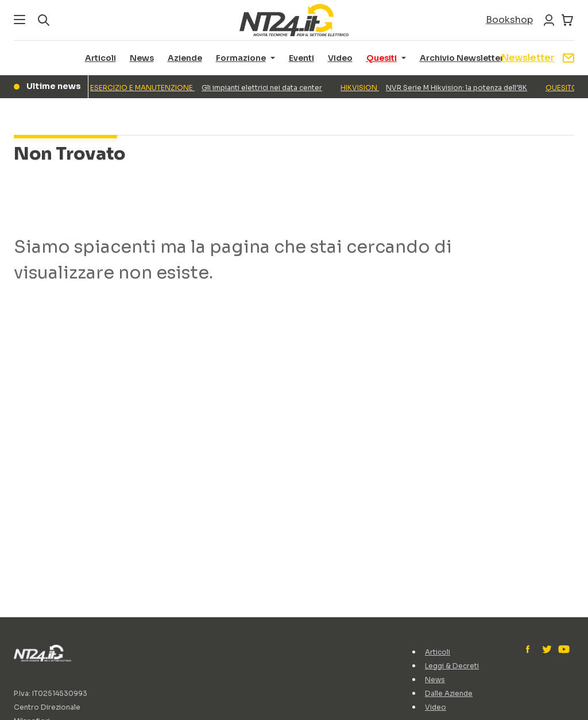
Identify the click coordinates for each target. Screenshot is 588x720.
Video (340, 58)
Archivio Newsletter (462, 58)
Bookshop (509, 20)
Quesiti (382, 58)
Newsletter (537, 58)
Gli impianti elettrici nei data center (208, 88)
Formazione (241, 58)
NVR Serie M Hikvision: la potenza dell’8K (436, 88)
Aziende (185, 58)
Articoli (100, 58)
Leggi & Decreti (452, 666)
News (142, 58)
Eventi (301, 58)
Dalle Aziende (449, 693)
